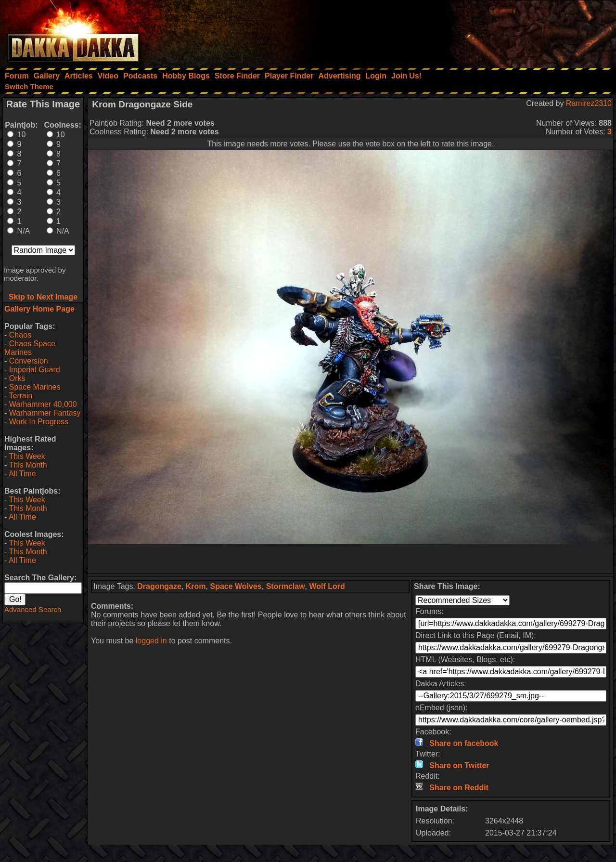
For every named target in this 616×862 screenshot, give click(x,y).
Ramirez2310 (589, 103)
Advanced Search (33, 609)
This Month (28, 465)
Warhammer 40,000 (43, 404)
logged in (151, 641)
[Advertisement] (487, 31)
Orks (17, 378)
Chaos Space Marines (30, 348)
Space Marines (35, 387)
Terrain (20, 396)
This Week (27, 456)
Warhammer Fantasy (45, 413)
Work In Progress (39, 422)
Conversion (29, 361)
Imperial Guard (35, 370)
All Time (22, 474)
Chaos (20, 335)
